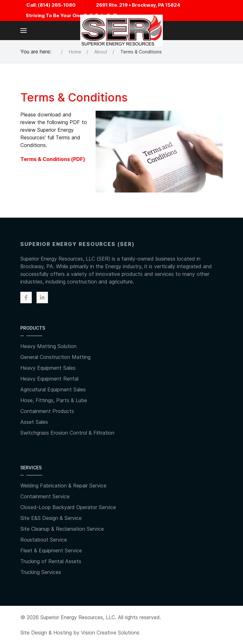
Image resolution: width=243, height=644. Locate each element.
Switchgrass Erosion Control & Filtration (67, 433)
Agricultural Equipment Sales (53, 389)
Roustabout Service (44, 540)
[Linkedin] (42, 297)
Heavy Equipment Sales (48, 368)
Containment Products (47, 411)
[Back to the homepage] (121, 31)
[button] (24, 31)
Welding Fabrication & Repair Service (63, 486)
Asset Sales (34, 422)
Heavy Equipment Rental (49, 379)
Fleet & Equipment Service (51, 550)
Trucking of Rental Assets (51, 561)
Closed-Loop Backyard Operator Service (68, 507)
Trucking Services (41, 572)
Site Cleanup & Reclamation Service (62, 529)
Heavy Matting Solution (48, 346)
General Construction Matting (55, 357)
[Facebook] (26, 297)
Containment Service (45, 496)
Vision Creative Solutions (110, 633)
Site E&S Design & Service (51, 518)
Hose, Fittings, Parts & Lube (54, 400)
